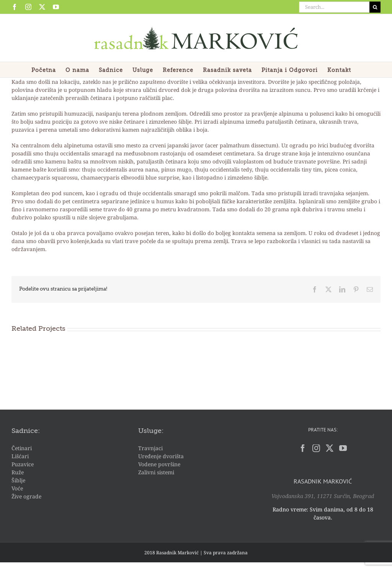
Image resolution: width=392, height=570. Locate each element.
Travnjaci (150, 448)
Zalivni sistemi (156, 472)
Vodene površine (159, 464)
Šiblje (18, 480)
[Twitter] (330, 448)
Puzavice (23, 464)
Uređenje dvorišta (161, 456)
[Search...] (334, 7)
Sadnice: (26, 431)
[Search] (375, 7)
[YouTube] (343, 448)
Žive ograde (26, 496)
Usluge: (151, 431)
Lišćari (20, 456)
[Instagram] (316, 448)
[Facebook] (303, 448)
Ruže (18, 472)
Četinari (22, 448)
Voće (17, 488)
